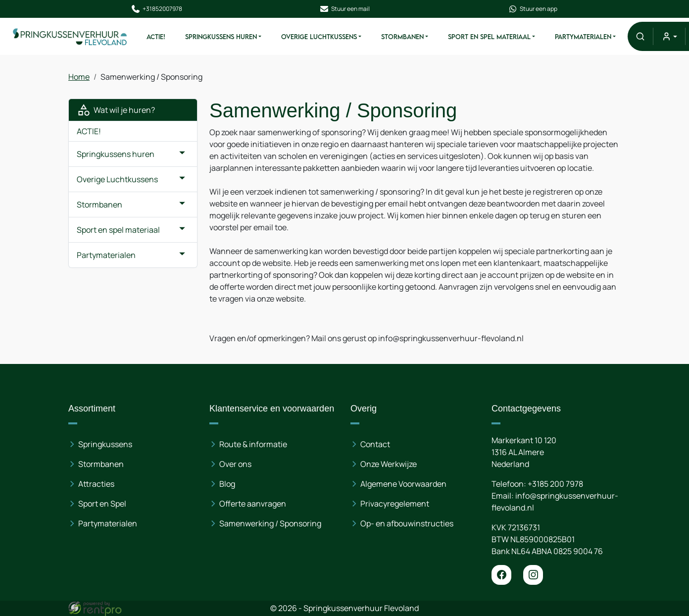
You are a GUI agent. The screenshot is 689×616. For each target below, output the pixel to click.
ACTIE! (156, 37)
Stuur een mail (344, 9)
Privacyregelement (395, 504)
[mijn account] (669, 36)
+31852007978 (156, 9)
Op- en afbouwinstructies (407, 523)
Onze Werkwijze (389, 464)
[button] (640, 36)
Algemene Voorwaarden (403, 484)
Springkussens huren (221, 37)
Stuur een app (533, 9)
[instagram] (533, 575)
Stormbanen (402, 37)
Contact (375, 444)
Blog (227, 484)
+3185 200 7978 (555, 484)
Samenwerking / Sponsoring (270, 523)
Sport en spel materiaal (489, 37)
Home (79, 77)
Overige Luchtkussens (319, 37)
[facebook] (501, 575)
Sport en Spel (102, 504)
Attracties (96, 484)
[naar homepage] (70, 36)
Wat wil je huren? (116, 110)
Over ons (235, 464)
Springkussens (105, 444)
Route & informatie (253, 444)
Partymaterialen (583, 37)
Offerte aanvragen (253, 504)
